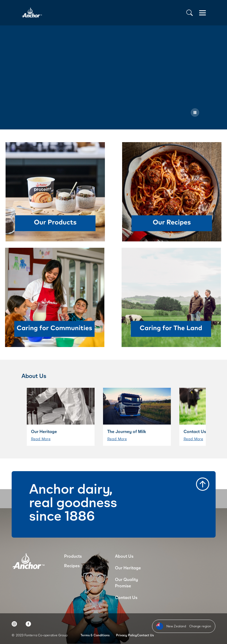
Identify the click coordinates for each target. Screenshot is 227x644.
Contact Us (126, 597)
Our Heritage (128, 568)
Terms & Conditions (95, 635)
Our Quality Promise (126, 582)
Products (73, 556)
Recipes (72, 566)
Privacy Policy (126, 635)
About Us (124, 556)
